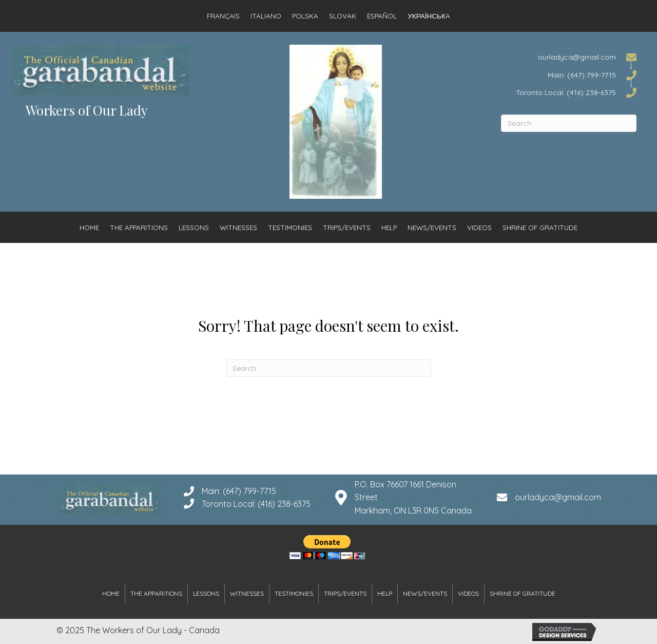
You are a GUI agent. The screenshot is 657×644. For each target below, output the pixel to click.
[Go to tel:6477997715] (569, 74)
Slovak (343, 16)
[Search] (569, 123)
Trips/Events (347, 227)
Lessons (194, 227)
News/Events (432, 227)
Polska (305, 16)
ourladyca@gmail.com (558, 497)
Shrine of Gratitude (540, 227)
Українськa (429, 16)
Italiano (266, 16)
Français (223, 16)
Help (389, 227)
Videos (479, 227)
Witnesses (238, 227)
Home (89, 227)
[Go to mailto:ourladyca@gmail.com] (569, 57)
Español (382, 16)
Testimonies (290, 227)
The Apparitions (139, 227)
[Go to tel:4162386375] (569, 92)
